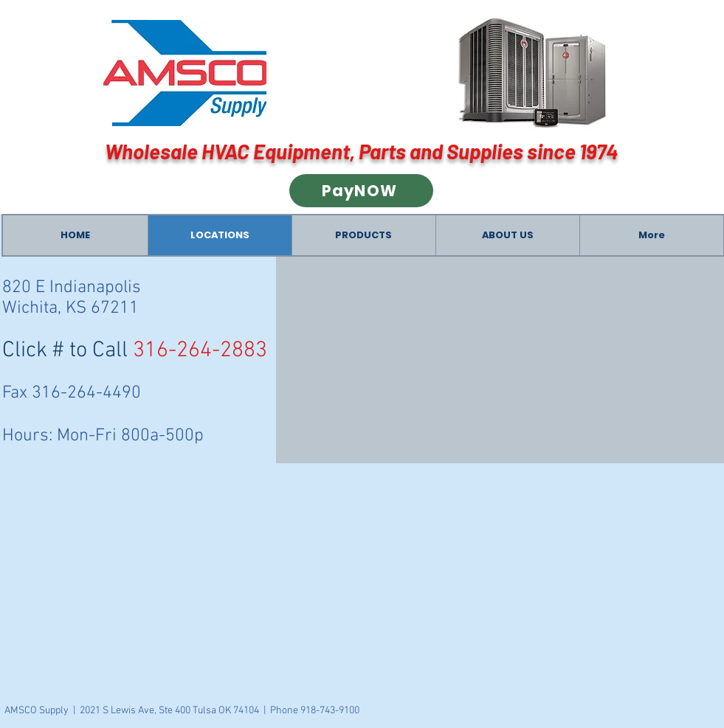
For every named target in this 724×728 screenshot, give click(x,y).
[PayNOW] (361, 191)
